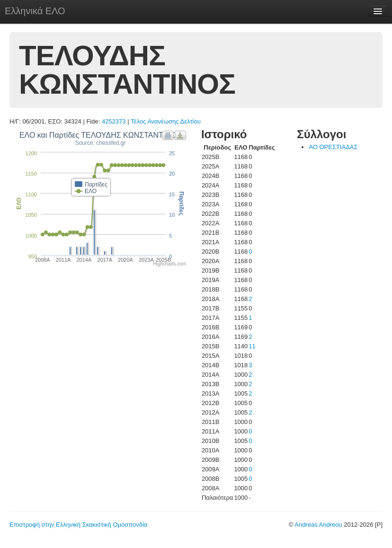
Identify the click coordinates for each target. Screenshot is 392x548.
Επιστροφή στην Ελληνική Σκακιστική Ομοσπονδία (78, 525)
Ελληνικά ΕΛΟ (35, 11)
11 (252, 346)
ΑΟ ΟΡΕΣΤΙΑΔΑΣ (333, 147)
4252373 (114, 121)
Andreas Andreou (318, 525)
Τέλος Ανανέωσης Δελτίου (166, 121)
